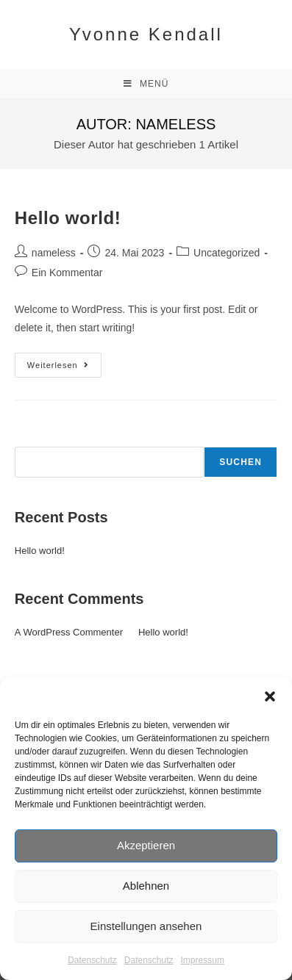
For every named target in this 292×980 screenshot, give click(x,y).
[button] (270, 696)
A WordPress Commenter (69, 632)
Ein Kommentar (67, 273)
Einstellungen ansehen (146, 926)
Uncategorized (227, 253)
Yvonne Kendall (146, 34)
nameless (54, 253)
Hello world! (68, 218)
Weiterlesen (64, 361)
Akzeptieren (146, 845)
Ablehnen (146, 886)
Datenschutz (92, 960)
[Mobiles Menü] (146, 84)
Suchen (32, 438)
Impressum (203, 960)
